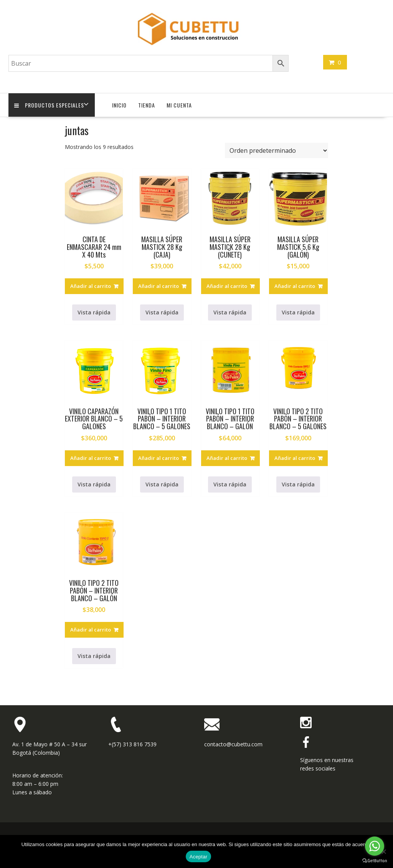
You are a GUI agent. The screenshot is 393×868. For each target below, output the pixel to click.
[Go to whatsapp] (375, 846)
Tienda (147, 105)
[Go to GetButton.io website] (375, 861)
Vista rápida (94, 312)
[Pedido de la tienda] (277, 150)
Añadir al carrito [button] (91, 286)
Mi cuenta (179, 105)
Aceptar (199, 857)
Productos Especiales (49, 105)
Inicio (119, 105)
